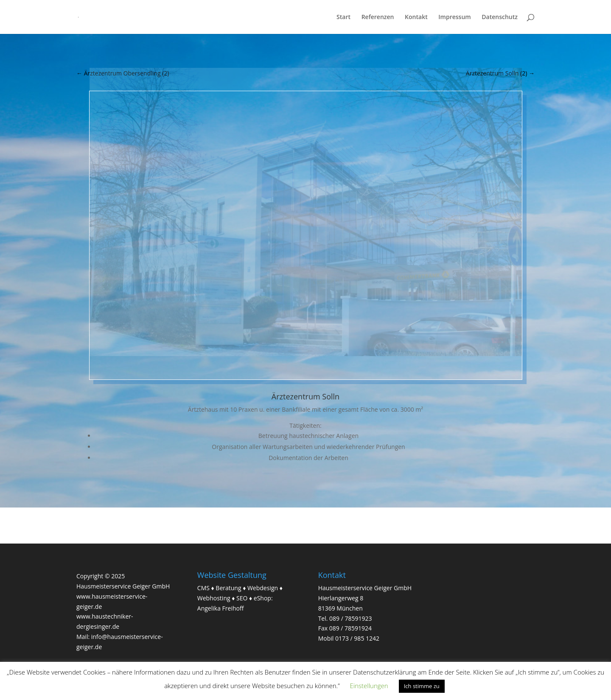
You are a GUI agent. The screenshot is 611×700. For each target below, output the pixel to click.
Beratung (228, 588)
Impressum (454, 17)
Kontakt (416, 17)
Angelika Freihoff (221, 608)
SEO (242, 598)
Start (343, 17)
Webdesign (263, 588)
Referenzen (378, 17)
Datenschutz (500, 17)
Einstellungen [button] (369, 686)
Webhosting (214, 598)
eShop (262, 598)
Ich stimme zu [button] (422, 686)
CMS (203, 588)
